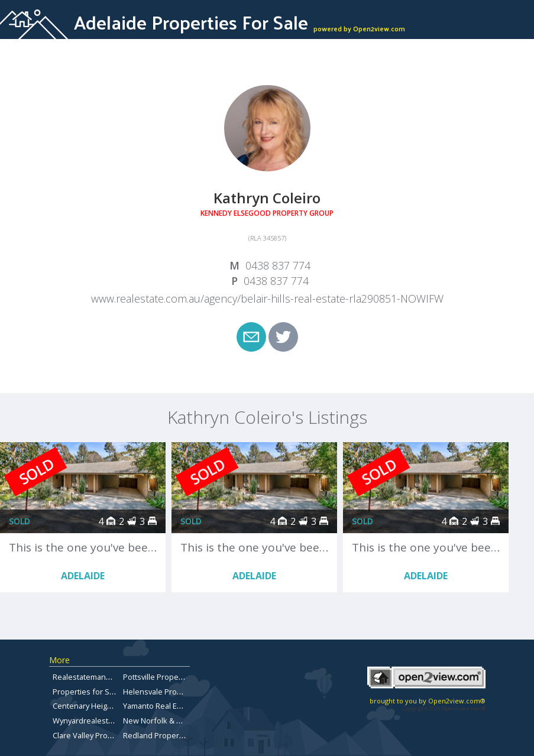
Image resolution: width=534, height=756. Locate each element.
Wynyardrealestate (86, 721)
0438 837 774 (278, 265)
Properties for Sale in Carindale (108, 692)
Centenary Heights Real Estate (106, 706)
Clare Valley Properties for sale (107, 735)
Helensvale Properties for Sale (177, 692)
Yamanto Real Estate (159, 706)
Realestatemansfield (89, 677)
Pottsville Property (155, 677)
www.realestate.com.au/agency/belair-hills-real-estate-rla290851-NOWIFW (267, 298)
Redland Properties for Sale (172, 735)
